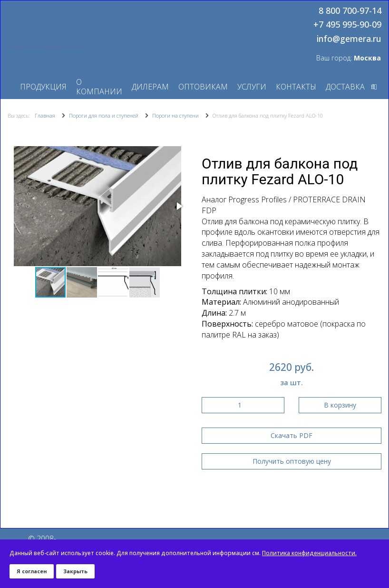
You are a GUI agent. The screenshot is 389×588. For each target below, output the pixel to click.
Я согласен (32, 571)
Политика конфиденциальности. (309, 553)
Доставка (345, 87)
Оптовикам (203, 87)
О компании (99, 87)
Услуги (252, 87)
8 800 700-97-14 (350, 11)
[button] (179, 206)
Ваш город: (349, 58)
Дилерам (150, 87)
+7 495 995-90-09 (347, 25)
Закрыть (75, 571)
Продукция (43, 87)
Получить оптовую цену (292, 461)
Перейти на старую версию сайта (47, 46)
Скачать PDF (292, 435)
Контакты (296, 87)
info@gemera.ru (349, 39)
